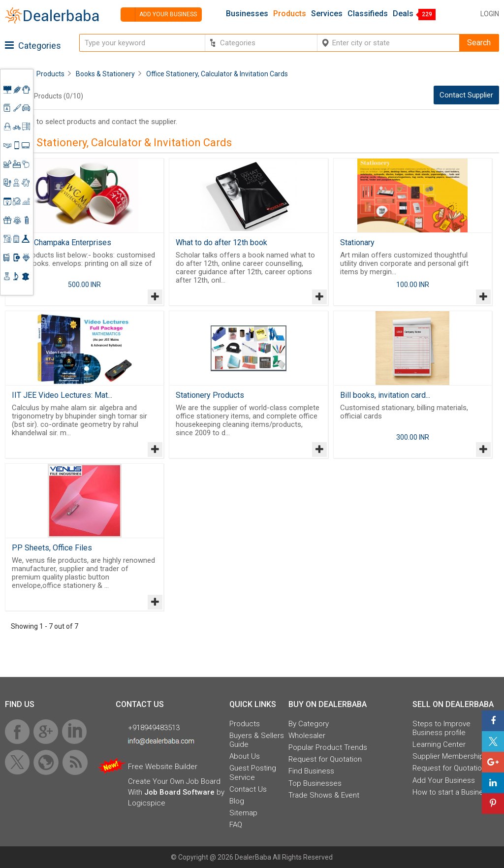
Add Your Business (444, 780)
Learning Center (439, 744)
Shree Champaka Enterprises (62, 242)
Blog (237, 801)
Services (327, 14)
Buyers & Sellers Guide (257, 740)
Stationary (357, 242)
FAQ (236, 825)
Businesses (247, 14)
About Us (245, 756)
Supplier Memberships (450, 756)
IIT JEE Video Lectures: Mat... (62, 395)
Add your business (159, 15)
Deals (403, 14)
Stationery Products (210, 395)
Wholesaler (307, 736)
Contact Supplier (466, 95)
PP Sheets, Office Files (52, 548)
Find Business (311, 771)
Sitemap (243, 813)
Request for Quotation (325, 759)
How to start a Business (452, 792)
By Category (309, 724)
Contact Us (248, 789)
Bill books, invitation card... (385, 395)
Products (290, 14)
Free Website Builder (163, 767)
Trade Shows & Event (324, 795)
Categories (33, 46)
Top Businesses (315, 783)
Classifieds (368, 14)
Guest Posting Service (253, 772)
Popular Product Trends (328, 747)
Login (490, 14)
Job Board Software (179, 792)
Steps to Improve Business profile (441, 728)
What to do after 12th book (221, 242)
